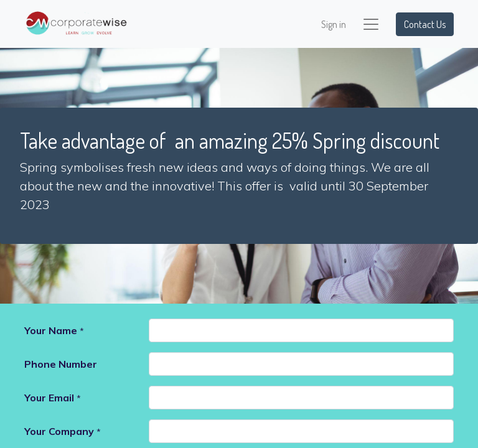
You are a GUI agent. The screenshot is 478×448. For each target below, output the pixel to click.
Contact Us (425, 24)
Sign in (334, 24)
